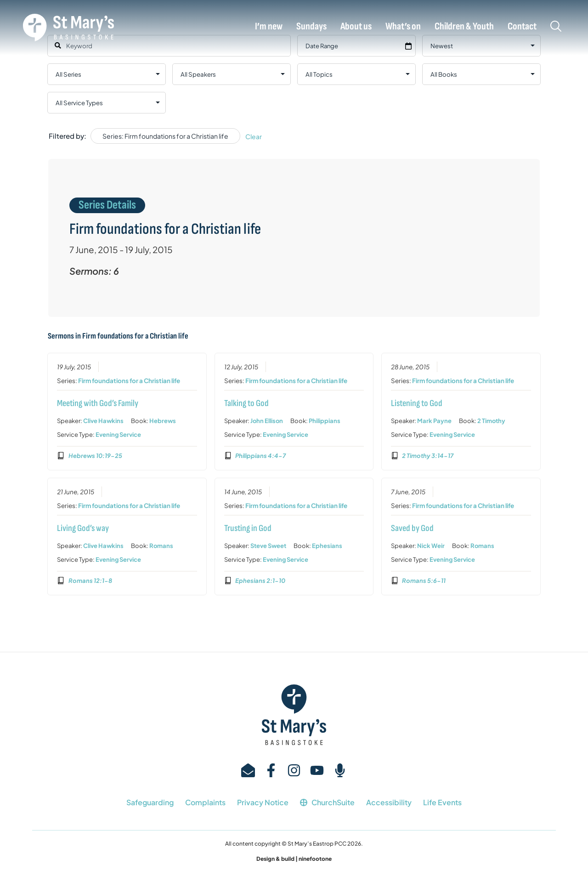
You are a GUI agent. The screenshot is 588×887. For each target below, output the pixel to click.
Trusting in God (247, 528)
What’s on (403, 27)
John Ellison (266, 421)
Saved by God (412, 528)
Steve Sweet (268, 546)
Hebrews (163, 421)
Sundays (311, 27)
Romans (161, 546)
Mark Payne (434, 421)
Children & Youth (464, 27)
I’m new (269, 27)
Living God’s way (83, 528)
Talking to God (246, 404)
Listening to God (417, 404)
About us (356, 27)
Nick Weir (431, 546)
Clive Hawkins (103, 421)
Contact (522, 27)
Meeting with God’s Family (98, 404)
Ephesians (327, 546)
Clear (254, 136)
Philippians (324, 421)
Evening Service (118, 435)
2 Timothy (491, 421)
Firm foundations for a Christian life (129, 381)
